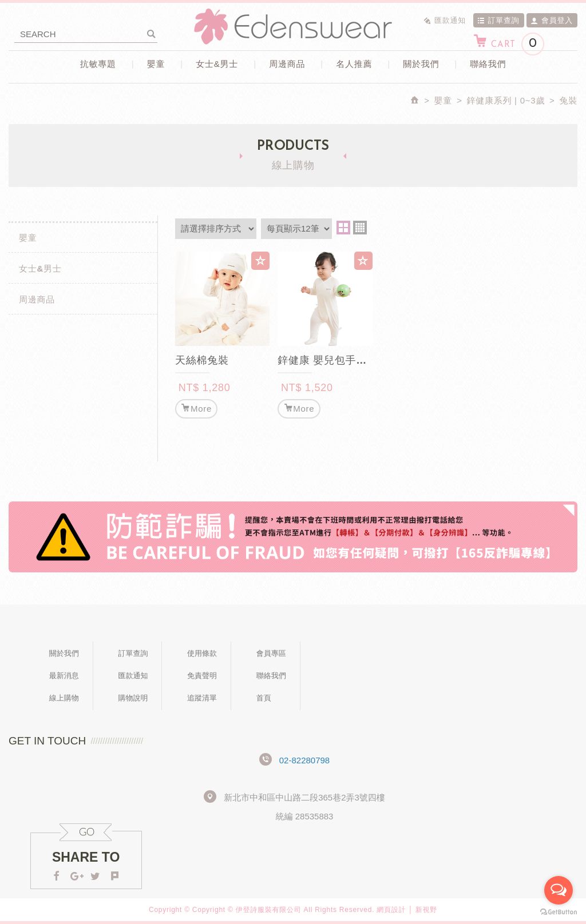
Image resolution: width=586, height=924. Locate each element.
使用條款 (202, 653)
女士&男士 (217, 64)
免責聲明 (202, 676)
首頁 (264, 698)
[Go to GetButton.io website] (559, 912)
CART (508, 44)
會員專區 (271, 653)
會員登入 (552, 20)
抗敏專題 (98, 64)
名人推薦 (354, 64)
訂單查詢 (498, 20)
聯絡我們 (488, 64)
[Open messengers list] (559, 890)
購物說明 (133, 698)
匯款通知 (445, 20)
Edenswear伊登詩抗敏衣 (293, 27)
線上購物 (64, 698)
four (360, 228)
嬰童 (156, 64)
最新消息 (64, 676)
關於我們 (421, 64)
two (343, 228)
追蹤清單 (202, 698)
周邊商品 (287, 64)
